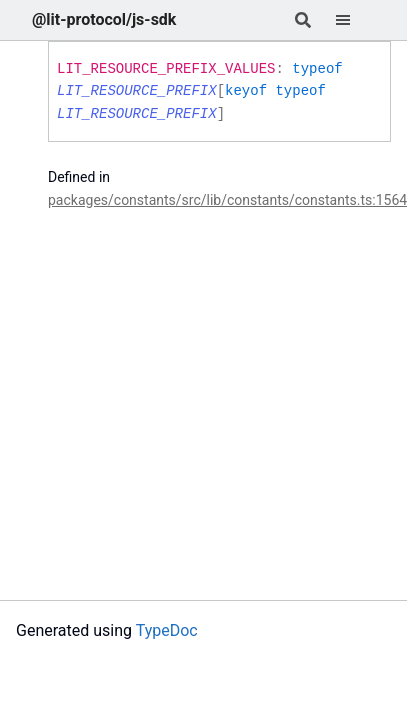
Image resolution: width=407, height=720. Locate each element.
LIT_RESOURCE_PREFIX (137, 91)
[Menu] (355, 20)
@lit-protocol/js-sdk (104, 19)
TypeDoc (167, 630)
